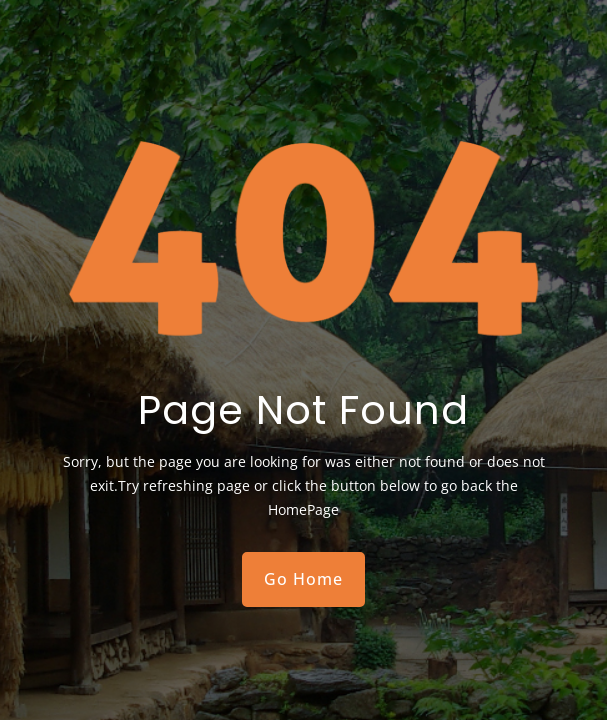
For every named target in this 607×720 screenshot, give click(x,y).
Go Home (303, 579)
